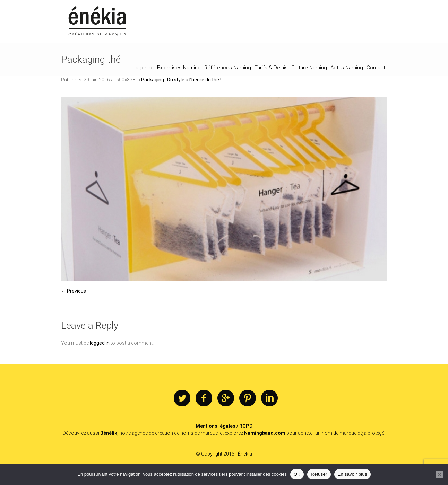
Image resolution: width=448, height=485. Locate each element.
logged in (100, 343)
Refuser (319, 474)
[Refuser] (439, 474)
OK (297, 474)
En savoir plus (352, 474)
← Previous (74, 291)
